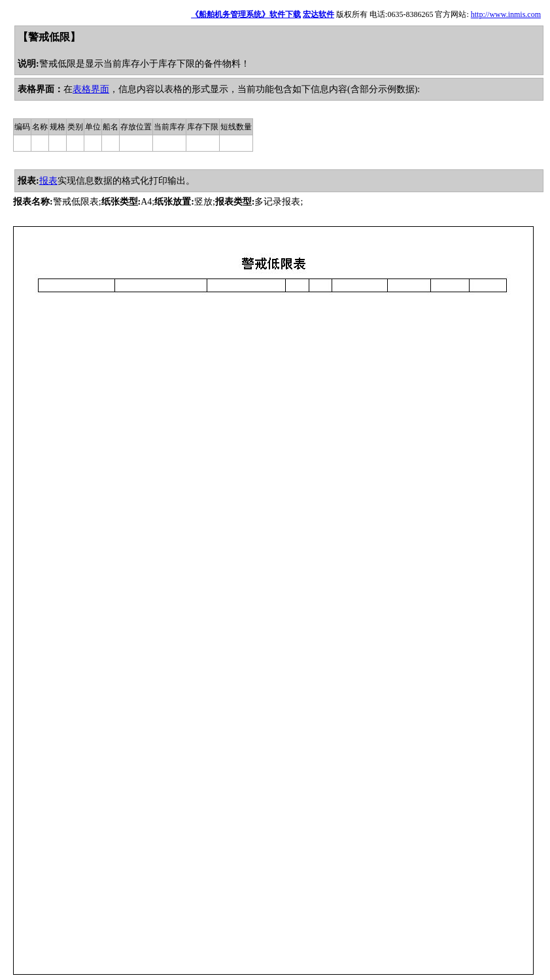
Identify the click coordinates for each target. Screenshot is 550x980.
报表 (48, 181)
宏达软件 (318, 14)
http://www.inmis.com (506, 14)
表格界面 (91, 89)
